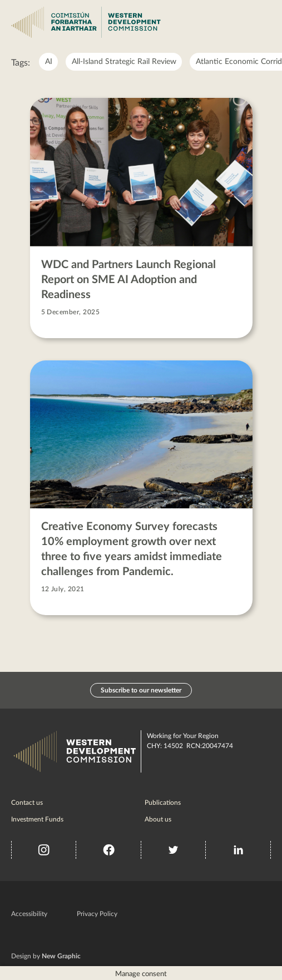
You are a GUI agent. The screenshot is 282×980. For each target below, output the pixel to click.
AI (49, 62)
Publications (163, 803)
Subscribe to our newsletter (141, 690)
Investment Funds (37, 819)
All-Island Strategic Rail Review (124, 62)
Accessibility (29, 914)
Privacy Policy (97, 914)
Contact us (27, 803)
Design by (46, 956)
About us (158, 819)
